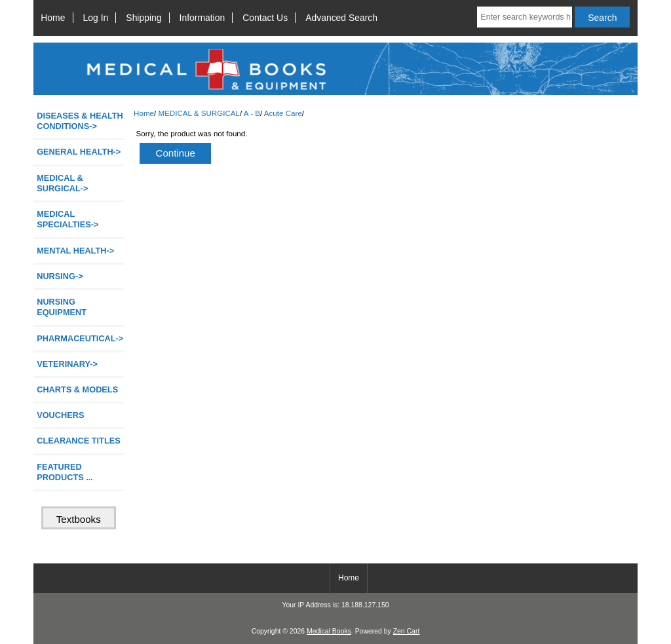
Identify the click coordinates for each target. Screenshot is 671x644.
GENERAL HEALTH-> (79, 152)
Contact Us (265, 18)
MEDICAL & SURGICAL (199, 113)
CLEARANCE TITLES (79, 441)
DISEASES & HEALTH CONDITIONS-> (80, 121)
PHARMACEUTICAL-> (80, 338)
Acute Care (283, 113)
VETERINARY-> (67, 364)
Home (53, 18)
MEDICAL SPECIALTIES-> (67, 219)
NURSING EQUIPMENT (62, 307)
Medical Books (329, 631)
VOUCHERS (60, 415)
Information (202, 18)
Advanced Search (341, 18)
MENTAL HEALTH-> (75, 251)
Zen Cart (407, 631)
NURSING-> (60, 276)
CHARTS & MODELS (77, 389)
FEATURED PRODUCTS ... (65, 472)
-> (62, 183)
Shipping (144, 18)
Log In (96, 18)
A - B (252, 113)
